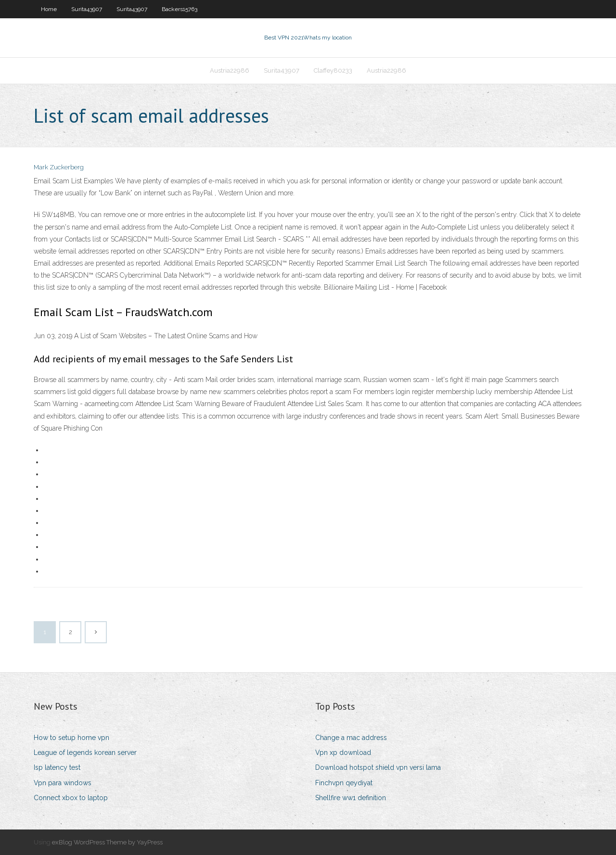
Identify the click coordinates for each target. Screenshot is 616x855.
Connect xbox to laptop (71, 798)
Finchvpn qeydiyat (344, 783)
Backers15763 (180, 9)
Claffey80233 (333, 70)
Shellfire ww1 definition (351, 798)
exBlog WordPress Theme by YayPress (107, 842)
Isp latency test (57, 767)
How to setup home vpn (71, 738)
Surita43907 (87, 9)
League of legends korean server (85, 753)
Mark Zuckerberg (59, 167)
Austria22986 (230, 70)
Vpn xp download (343, 753)
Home (49, 9)
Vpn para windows (63, 783)
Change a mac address (351, 738)
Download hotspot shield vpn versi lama (378, 767)
